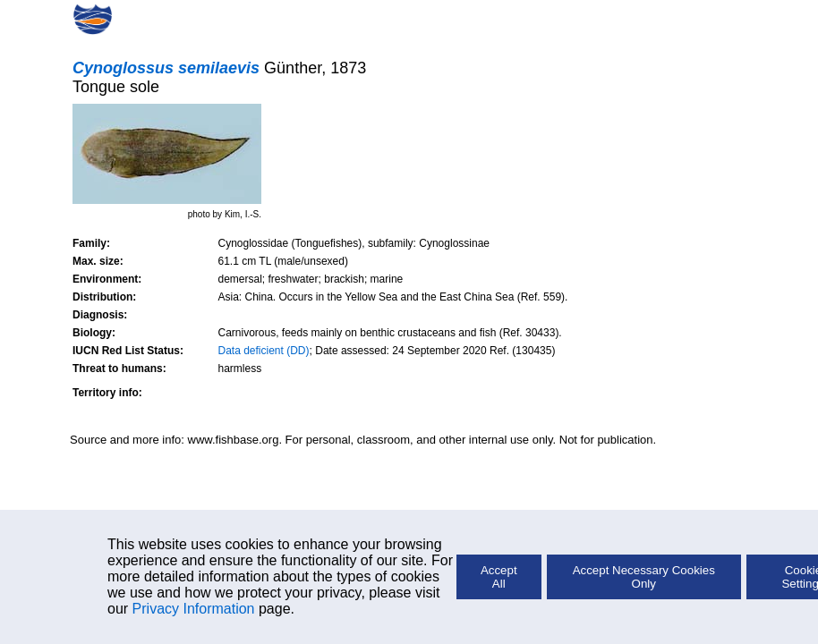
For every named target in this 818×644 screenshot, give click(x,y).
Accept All (499, 577)
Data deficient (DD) (264, 351)
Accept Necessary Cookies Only (644, 577)
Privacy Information (194, 609)
